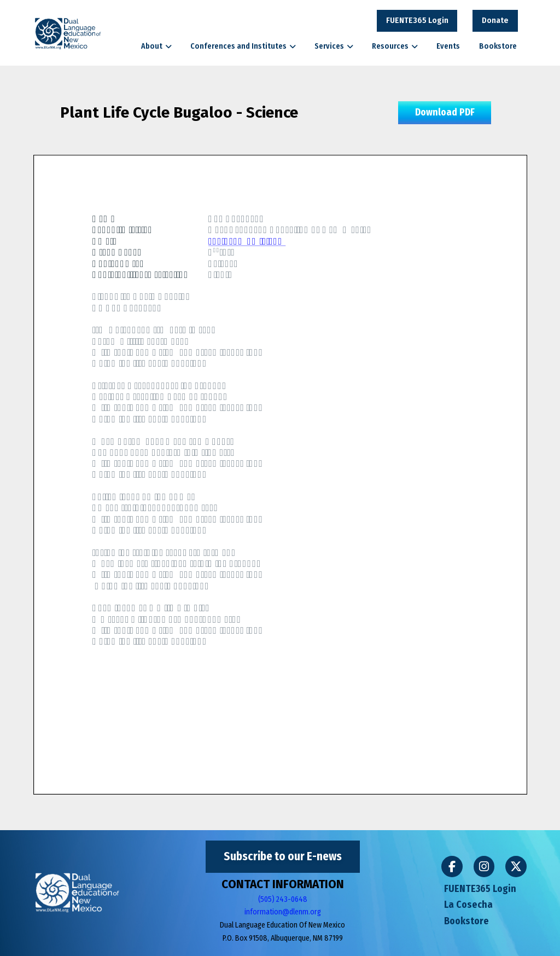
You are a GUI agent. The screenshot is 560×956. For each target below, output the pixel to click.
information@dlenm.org (283, 912)
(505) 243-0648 (283, 899)
